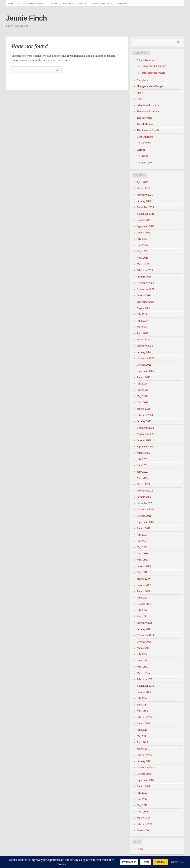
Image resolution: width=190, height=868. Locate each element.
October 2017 (144, 585)
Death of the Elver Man (102, 3)
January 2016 (144, 629)
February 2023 (145, 415)
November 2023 (145, 358)
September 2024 (146, 302)
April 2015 (142, 667)
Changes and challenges (150, 86)
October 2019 (144, 566)
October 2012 (144, 774)
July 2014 (142, 698)
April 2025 (142, 258)
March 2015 (143, 673)
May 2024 (142, 327)
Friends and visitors (148, 105)
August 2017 (143, 591)
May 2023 (142, 396)
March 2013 (143, 749)
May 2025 (142, 251)
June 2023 (142, 390)
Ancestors (142, 80)
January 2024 (144, 352)
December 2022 (145, 428)
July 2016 (142, 610)
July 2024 (142, 314)
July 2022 (142, 459)
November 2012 (145, 768)
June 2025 (142, 245)
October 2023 (144, 365)
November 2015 (145, 635)
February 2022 (145, 491)
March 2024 (143, 340)
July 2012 (142, 793)
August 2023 (144, 377)
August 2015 (143, 648)
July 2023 (142, 384)
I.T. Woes (146, 143)
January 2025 (144, 277)
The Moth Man (68, 3)
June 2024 (142, 321)
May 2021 (142, 547)
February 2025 (145, 270)
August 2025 (144, 233)
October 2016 (144, 604)
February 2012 (145, 824)
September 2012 (145, 780)
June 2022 (142, 465)
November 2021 (145, 510)
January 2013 (144, 761)
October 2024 (144, 296)
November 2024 (145, 289)
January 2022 (144, 497)
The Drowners (122, 3)
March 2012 (143, 818)
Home (11, 3)
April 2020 (142, 560)
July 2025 (142, 239)
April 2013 (142, 742)
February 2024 (145, 346)
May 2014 (142, 705)
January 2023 (144, 421)
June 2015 (142, 661)
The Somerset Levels (148, 130)
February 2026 (145, 195)
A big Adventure (146, 60)
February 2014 (145, 717)
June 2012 (142, 799)
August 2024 (144, 308)
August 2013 (143, 724)
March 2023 (143, 409)
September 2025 (146, 226)
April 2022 (142, 478)
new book (147, 163)
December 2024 (145, 283)
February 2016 (145, 623)
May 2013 (142, 736)
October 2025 (144, 220)
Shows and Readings (148, 112)
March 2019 (143, 579)
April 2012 (142, 812)
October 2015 (144, 642)
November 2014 (145, 686)
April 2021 (142, 554)
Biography (83, 3)
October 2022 (144, 440)
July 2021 (142, 535)
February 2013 (145, 755)
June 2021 (142, 541)
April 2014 (142, 711)
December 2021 (145, 503)
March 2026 (143, 189)
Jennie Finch (26, 18)
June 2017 (142, 598)
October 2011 (144, 831)
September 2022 (146, 447)
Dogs (139, 99)
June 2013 (142, 730)
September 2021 (145, 522)
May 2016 (142, 617)
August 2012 (143, 786)
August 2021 (143, 528)
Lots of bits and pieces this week (31, 3)
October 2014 (144, 692)
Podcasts (53, 3)
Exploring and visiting (154, 66)
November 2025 (145, 214)
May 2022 (142, 472)
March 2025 (143, 264)
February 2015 (145, 679)
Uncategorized (145, 137)
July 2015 (142, 654)
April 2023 (142, 403)
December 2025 (145, 207)
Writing (141, 150)
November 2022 (145, 434)
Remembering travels (153, 73)
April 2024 (142, 333)
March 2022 (143, 484)
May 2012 (142, 805)
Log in (140, 849)
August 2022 (144, 453)
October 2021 (144, 516)
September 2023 (146, 371)
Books (145, 156)
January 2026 (144, 201)
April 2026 (142, 182)
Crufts (140, 93)
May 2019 (142, 572)
